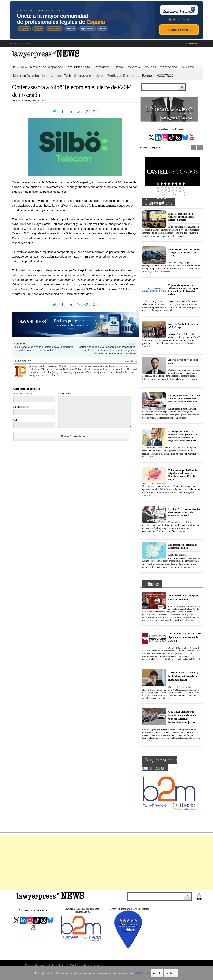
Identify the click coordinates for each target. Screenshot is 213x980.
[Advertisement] (106, 863)
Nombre (23, 394)
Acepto (157, 973)
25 (158, 192)
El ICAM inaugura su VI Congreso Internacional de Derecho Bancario (182, 217)
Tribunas (149, 67)
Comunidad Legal (78, 67)
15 (180, 186)
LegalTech (64, 76)
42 (162, 198)
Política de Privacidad (39, 965)
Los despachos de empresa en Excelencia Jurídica (183, 546)
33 (158, 195)
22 (176, 189)
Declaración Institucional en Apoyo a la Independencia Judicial (185, 637)
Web (15, 420)
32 (184, 192)
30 (176, 192)
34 (162, 195)
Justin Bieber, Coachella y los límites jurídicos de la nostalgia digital (183, 676)
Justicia (118, 67)
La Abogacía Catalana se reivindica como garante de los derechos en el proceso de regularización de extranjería (183, 436)
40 (184, 195)
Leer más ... (178, 236)
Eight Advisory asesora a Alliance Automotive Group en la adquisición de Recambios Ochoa (183, 290)
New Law (187, 67)
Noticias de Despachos (46, 67)
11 (165, 186)
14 (176, 186)
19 (165, 189)
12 (169, 186)
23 (180, 189)
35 (165, 195)
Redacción (23, 361)
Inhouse (48, 76)
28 (169, 192)
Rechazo (171, 973)
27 (165, 192)
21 (173, 189)
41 (158, 198)
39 (180, 195)
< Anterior (20, 344)
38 (176, 195)
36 (169, 195)
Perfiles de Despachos (123, 76)
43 (165, 198)
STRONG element (189, 43)
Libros (100, 76)
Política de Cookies (68, 965)
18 (162, 189)
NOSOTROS (165, 76)
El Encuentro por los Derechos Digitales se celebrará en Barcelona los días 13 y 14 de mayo (183, 475)
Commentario (65, 394)
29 (173, 192)
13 (173, 186)
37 (173, 195)
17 (158, 189)
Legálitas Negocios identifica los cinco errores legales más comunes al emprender (184, 512)
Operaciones (83, 76)
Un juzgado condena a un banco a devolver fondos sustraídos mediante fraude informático (184, 399)
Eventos (148, 76)
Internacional (168, 67)
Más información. (143, 973)
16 (184, 186)
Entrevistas (102, 67)
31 (180, 192)
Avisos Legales (93, 965)
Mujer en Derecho (26, 76)
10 (162, 186)
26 (162, 192)
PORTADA (20, 67)
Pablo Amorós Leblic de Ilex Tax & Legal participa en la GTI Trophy (184, 252)
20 (169, 189)
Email (21, 407)
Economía (133, 67)
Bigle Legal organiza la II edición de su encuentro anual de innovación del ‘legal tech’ (44, 349)
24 (184, 189)
